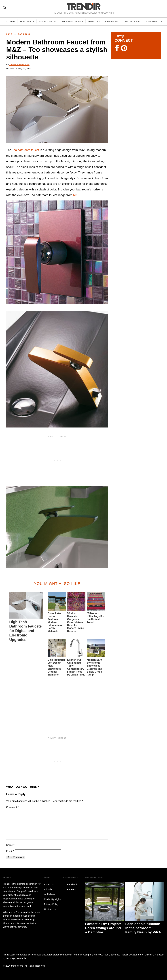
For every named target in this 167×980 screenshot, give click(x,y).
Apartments (27, 21)
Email (10, 851)
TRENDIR (84, 7)
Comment (12, 807)
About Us (49, 884)
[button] (57, 109)
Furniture (94, 21)
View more (152, 21)
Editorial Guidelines (50, 892)
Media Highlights (53, 899)
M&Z (76, 195)
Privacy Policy (51, 904)
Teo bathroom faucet (26, 150)
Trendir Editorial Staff (19, 65)
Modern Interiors (72, 21)
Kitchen (10, 21)
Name (10, 845)
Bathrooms (112, 21)
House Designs (48, 21)
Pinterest (70, 889)
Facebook (70, 884)
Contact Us (50, 909)
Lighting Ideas (132, 21)
